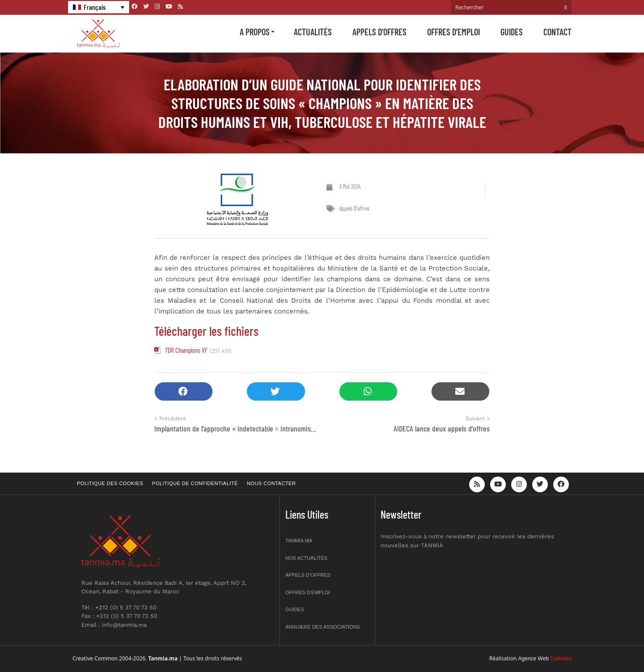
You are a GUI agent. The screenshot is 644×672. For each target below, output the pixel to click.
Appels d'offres (354, 208)
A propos (255, 32)
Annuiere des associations (323, 627)
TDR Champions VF (186, 350)
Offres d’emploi (453, 32)
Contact (557, 32)
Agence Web (534, 659)
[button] (184, 391)
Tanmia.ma (299, 541)
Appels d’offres (379, 32)
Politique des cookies (110, 483)
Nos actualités (306, 558)
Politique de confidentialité (195, 483)
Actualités (313, 32)
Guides (512, 32)
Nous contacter (271, 483)
